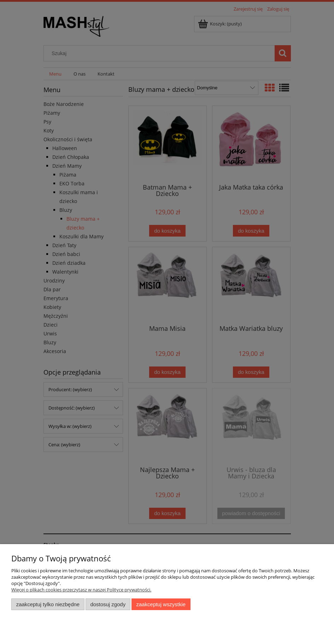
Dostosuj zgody (108, 604)
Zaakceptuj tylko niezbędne (48, 604)
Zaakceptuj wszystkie (161, 604)
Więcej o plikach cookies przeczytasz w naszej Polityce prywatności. (81, 590)
